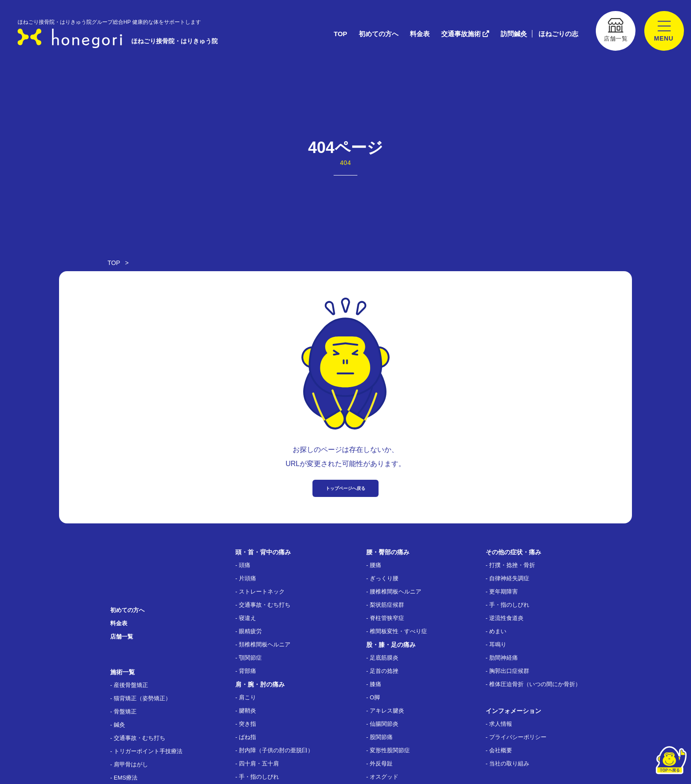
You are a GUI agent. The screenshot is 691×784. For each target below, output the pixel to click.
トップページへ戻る (345, 488)
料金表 (420, 34)
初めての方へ (379, 34)
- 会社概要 (499, 750)
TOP (340, 34)
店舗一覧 (122, 637)
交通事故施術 (465, 34)
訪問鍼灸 (514, 34)
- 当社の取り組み (507, 763)
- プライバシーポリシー (516, 737)
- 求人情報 (499, 724)
